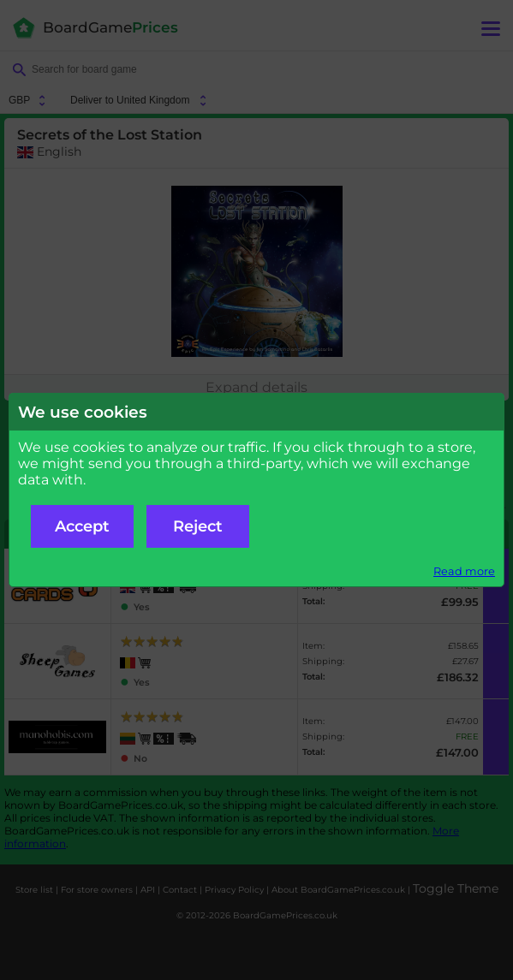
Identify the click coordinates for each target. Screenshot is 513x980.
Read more (464, 571)
